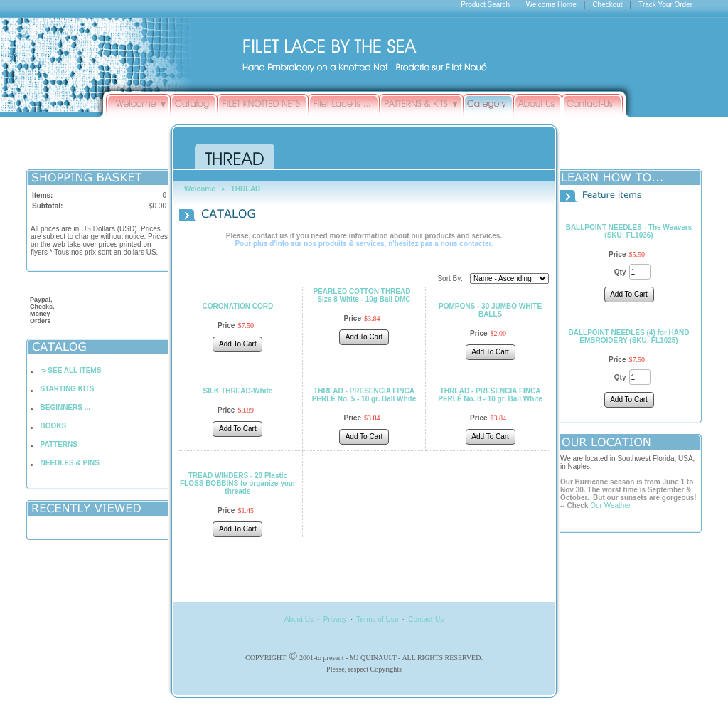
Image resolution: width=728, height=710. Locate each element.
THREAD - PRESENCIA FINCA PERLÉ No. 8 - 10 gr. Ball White (490, 395)
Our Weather (610, 505)
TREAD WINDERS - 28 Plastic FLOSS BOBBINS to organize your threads (238, 483)
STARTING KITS (68, 389)
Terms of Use (377, 619)
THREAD (246, 189)
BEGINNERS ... (66, 407)
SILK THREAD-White (238, 391)
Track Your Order (665, 5)
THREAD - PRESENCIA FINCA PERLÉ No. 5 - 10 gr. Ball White (364, 395)
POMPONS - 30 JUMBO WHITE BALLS (490, 310)
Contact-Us (426, 619)
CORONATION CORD (238, 306)
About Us (299, 619)
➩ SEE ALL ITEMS (71, 370)
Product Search (485, 5)
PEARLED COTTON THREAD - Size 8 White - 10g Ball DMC (364, 295)
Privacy (335, 619)
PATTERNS (59, 444)
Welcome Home (551, 5)
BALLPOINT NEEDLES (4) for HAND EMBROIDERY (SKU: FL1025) (629, 337)
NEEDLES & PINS (70, 463)
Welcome (200, 189)
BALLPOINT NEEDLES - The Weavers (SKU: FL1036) (629, 231)
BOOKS (54, 426)
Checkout (607, 5)
